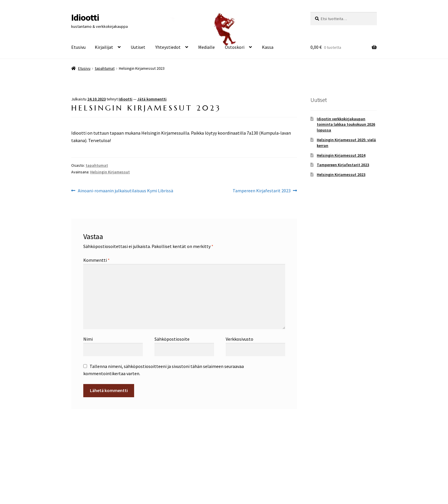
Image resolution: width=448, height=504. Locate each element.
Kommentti (96, 260)
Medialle (206, 47)
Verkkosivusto (240, 339)
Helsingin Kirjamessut (110, 172)
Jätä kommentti (152, 99)
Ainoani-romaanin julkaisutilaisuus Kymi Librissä (125, 191)
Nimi (88, 339)
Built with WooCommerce (122, 471)
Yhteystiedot (168, 47)
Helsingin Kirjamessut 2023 (341, 175)
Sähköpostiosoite (172, 339)
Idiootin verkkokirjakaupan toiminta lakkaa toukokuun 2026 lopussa (346, 125)
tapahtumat (105, 68)
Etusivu (78, 47)
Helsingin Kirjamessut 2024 (341, 155)
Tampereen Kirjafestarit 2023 (262, 191)
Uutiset (138, 47)
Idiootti (85, 18)
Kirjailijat (104, 47)
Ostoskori (235, 47)
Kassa (268, 47)
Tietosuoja (82, 471)
